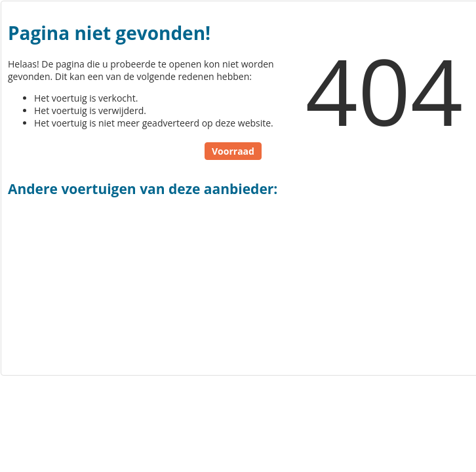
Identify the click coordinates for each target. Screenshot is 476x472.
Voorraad (233, 151)
